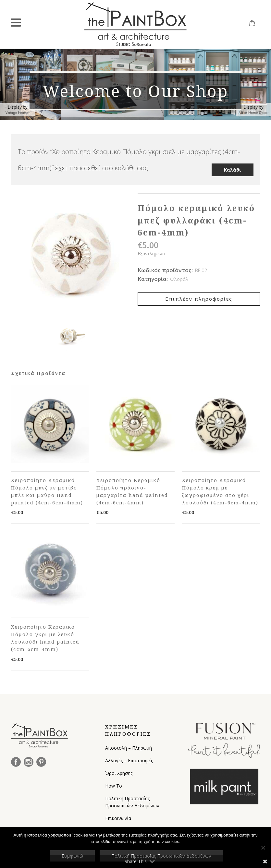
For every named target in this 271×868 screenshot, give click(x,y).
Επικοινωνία (118, 818)
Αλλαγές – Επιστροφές (129, 760)
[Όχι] (263, 848)
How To (114, 785)
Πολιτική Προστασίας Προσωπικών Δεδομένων (132, 801)
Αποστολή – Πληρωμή (129, 747)
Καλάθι (233, 166)
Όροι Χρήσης (119, 772)
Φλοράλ (179, 278)
